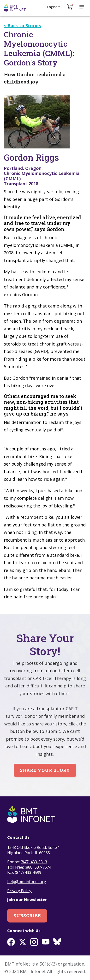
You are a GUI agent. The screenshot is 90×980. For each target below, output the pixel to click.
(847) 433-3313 (34, 862)
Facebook (11, 942)
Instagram (34, 942)
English (52, 7)
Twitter (23, 942)
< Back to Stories (22, 26)
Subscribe (27, 916)
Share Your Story (45, 770)
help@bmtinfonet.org (27, 882)
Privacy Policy (20, 891)
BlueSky (57, 942)
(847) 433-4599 (28, 872)
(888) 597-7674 (38, 867)
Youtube (46, 942)
